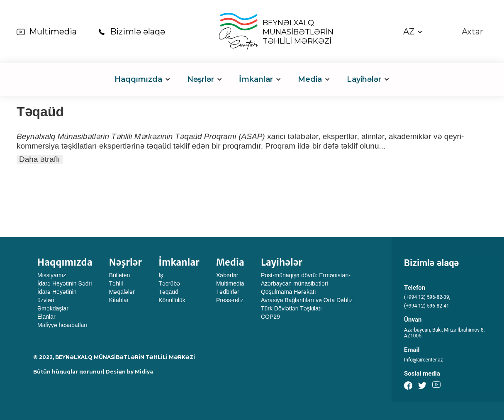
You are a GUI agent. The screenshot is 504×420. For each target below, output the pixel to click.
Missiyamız (52, 275)
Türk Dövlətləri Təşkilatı (291, 308)
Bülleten (120, 275)
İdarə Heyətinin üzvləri (57, 296)
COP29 (270, 317)
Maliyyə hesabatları (62, 325)
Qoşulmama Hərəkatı (289, 292)
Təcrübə (169, 283)
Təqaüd (168, 292)
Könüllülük (172, 300)
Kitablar (119, 300)
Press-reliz (230, 300)
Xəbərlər (227, 275)
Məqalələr (122, 292)
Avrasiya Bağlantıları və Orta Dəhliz (307, 300)
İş (161, 275)
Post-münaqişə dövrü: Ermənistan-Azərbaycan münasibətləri (306, 279)
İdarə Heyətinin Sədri (65, 283)
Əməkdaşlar (53, 308)
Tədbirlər (228, 292)
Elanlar (46, 317)
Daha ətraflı (40, 159)
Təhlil (116, 283)
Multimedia (53, 32)
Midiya (144, 372)
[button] (413, 32)
